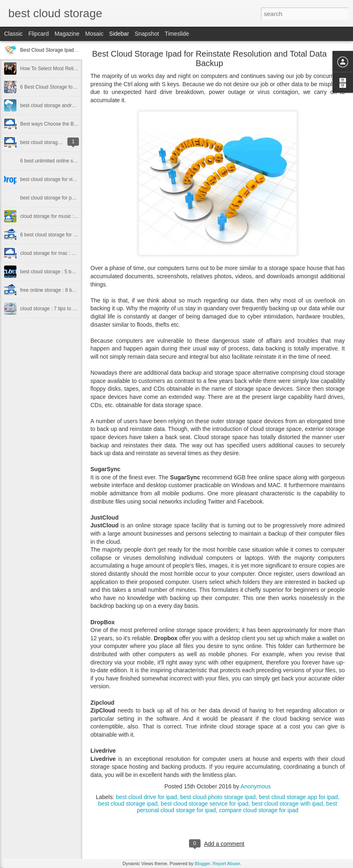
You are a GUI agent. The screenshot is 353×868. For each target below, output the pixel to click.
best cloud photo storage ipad (218, 797)
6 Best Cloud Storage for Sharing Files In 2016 (71, 87)
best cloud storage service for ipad (204, 804)
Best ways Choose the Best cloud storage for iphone (77, 124)
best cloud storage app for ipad (298, 797)
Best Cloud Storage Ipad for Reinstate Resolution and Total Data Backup (209, 58)
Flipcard (39, 34)
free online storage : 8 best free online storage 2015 (77, 290)
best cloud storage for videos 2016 (58, 179)
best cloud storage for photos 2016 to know (67, 198)
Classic (13, 34)
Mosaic (94, 34)
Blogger (202, 863)
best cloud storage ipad (128, 804)
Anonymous (256, 786)
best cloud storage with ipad (287, 804)
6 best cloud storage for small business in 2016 (72, 235)
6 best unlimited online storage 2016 (60, 161)
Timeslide (177, 34)
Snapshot (147, 34)
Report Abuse (226, 863)
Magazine (67, 34)
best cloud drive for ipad (147, 797)
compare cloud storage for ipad (259, 810)
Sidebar (119, 34)
